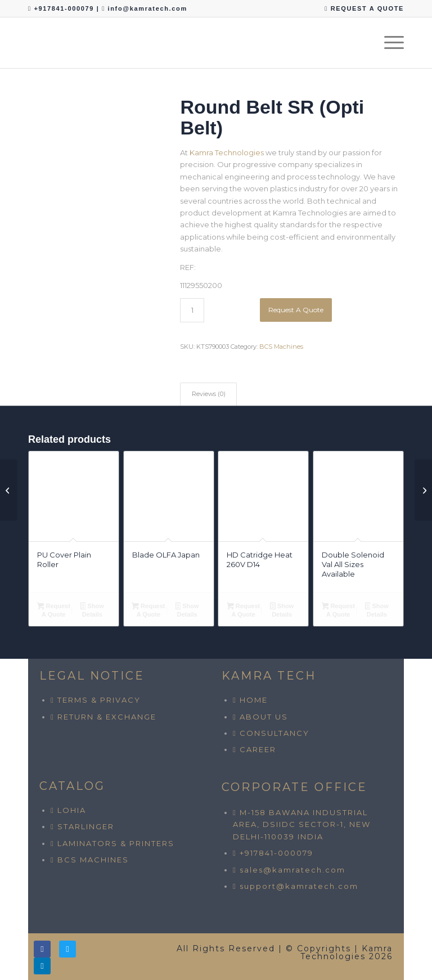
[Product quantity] (192, 310)
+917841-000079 (65, 8)
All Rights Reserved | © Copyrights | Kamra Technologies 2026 (285, 952)
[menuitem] (361, 9)
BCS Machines (281, 347)
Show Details (92, 610)
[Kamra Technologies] (28, 43)
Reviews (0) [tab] (209, 394)
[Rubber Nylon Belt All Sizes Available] (9, 490)
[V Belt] (423, 490)
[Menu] (388, 43)
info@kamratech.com (148, 8)
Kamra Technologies (227, 152)
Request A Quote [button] (54, 610)
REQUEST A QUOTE (364, 8)
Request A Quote (296, 310)
